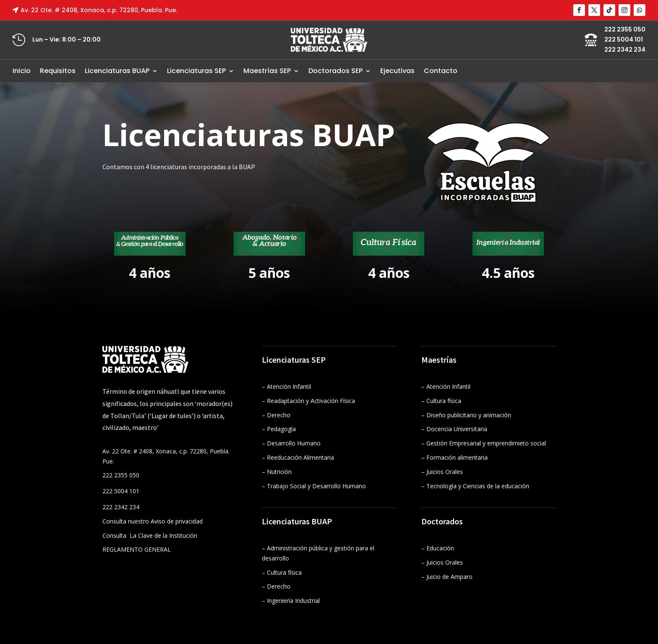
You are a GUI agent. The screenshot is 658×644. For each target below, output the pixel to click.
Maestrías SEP (267, 71)
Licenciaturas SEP (196, 71)
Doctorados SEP (336, 71)
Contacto (441, 71)
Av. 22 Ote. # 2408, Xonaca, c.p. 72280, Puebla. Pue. (99, 10)
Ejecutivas (397, 71)
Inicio (22, 71)
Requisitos (58, 71)
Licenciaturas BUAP (117, 71)
